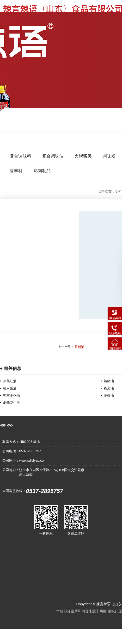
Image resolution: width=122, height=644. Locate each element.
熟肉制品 (42, 171)
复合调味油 (53, 156)
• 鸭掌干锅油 (10, 395)
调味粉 (109, 156)
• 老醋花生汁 (10, 403)
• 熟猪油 (107, 381)
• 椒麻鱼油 (8, 388)
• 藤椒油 (107, 395)
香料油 (79, 347)
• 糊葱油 (107, 388)
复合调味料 (20, 156)
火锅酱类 (83, 156)
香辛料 (16, 171)
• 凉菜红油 (8, 381)
